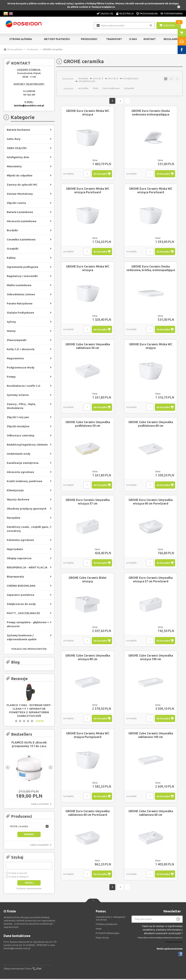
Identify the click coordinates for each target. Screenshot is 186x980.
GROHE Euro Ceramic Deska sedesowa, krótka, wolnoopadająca (151, 269)
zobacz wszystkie (40, 804)
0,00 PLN (169, 25)
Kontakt (150, 39)
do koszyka (100, 174)
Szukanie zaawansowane (29, 888)
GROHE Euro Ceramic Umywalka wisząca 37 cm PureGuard (151, 580)
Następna (128, 101)
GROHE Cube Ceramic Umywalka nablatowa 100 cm (151, 736)
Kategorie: (69, 89)
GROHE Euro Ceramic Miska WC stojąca (151, 347)
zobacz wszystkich (39, 845)
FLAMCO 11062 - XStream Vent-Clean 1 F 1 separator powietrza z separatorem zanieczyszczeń (29, 710)
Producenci (89, 39)
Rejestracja (126, 14)
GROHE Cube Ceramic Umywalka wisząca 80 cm (88, 658)
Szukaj (17, 857)
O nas (133, 39)
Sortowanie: (68, 79)
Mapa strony (102, 938)
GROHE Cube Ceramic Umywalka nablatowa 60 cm (151, 813)
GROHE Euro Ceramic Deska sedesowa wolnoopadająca (151, 113)
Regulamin (171, 39)
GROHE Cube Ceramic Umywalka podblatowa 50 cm (88, 424)
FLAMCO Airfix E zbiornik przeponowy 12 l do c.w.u (29, 744)
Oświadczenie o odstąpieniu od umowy (110, 919)
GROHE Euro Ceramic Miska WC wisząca (88, 113)
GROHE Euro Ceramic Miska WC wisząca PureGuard (88, 191)
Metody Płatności (57, 39)
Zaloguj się (107, 14)
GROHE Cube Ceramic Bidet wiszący (88, 580)
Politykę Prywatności (174, 943)
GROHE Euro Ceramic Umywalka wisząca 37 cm (88, 502)
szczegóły (68, 174)
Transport (114, 39)
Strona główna (21, 39)
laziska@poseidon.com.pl (29, 105)
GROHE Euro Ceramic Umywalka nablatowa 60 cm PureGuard (88, 813)
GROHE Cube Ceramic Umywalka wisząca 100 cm (151, 658)
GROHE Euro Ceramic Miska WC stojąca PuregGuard (88, 736)
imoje (99, 929)
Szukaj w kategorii (19, 877)
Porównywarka (173, 14)
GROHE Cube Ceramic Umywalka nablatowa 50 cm (88, 347)
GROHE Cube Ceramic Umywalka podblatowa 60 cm (151, 424)
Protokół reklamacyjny (108, 934)
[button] (29, 826)
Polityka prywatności (107, 925)
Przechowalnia (149, 14)
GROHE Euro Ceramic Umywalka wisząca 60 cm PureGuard (151, 502)
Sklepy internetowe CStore (18, 970)
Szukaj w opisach (18, 873)
